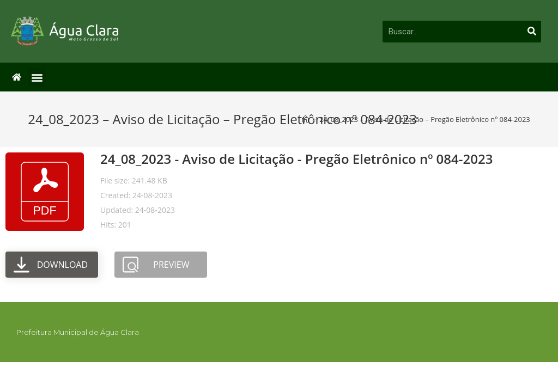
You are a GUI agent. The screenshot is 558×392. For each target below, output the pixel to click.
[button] (37, 77)
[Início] (305, 119)
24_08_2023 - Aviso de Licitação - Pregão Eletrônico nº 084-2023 (296, 159)
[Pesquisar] (532, 32)
